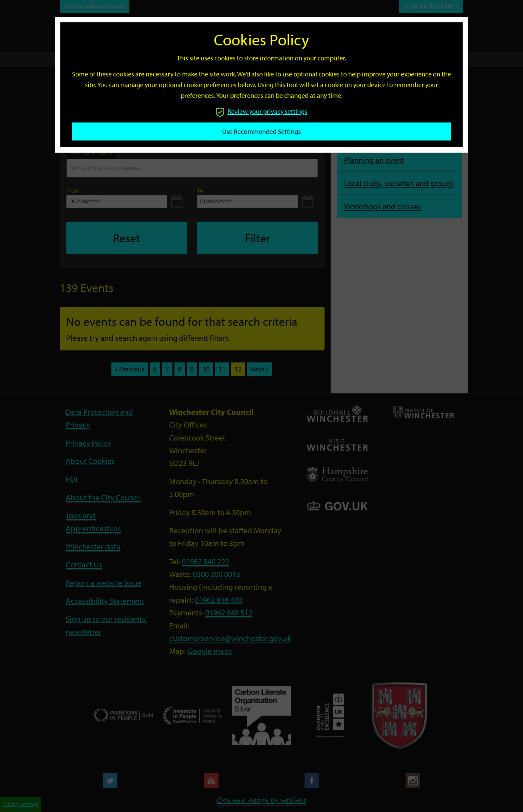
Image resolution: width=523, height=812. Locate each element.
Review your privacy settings (261, 111)
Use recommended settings (261, 131)
